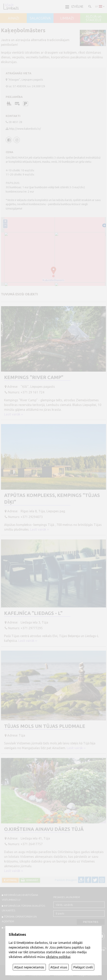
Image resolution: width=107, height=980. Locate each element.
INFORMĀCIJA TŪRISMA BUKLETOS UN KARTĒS (24, 908)
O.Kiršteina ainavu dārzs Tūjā (44, 829)
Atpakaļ (11, 880)
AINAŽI (13, 18)
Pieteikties (91, 922)
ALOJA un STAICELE (94, 18)
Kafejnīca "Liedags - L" (33, 613)
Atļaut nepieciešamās (29, 967)
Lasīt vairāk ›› (14, 414)
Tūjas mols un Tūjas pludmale (45, 726)
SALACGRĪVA (40, 18)
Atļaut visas (59, 967)
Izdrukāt (32, 880)
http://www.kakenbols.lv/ (25, 129)
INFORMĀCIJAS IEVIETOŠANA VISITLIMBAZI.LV (20, 897)
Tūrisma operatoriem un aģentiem (19, 919)
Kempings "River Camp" (34, 377)
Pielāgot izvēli (83, 967)
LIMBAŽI (67, 18)
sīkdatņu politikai (58, 957)
